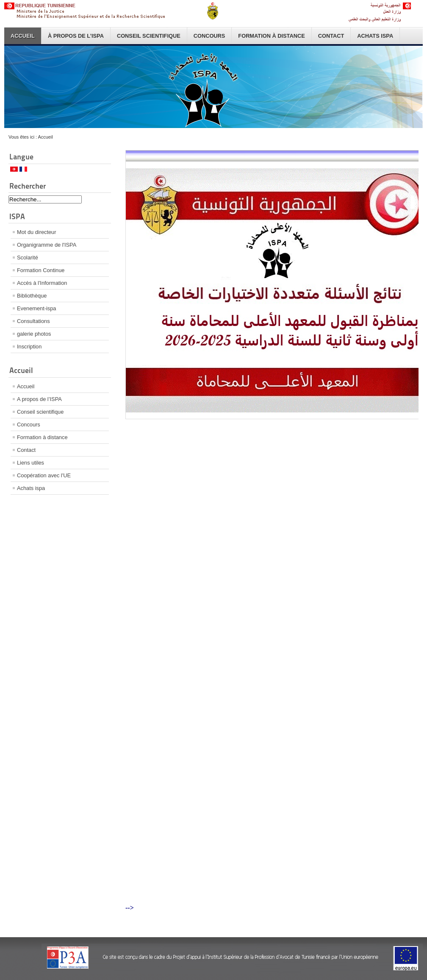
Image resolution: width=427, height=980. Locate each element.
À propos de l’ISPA (76, 36)
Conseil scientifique (149, 36)
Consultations (33, 321)
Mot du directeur (36, 232)
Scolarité (28, 258)
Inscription (29, 347)
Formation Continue (41, 270)
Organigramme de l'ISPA (47, 245)
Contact (331, 36)
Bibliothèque (32, 296)
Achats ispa (375, 36)
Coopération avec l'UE (44, 475)
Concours (209, 36)
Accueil (23, 36)
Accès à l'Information (42, 283)
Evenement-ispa (36, 308)
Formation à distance (271, 36)
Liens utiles (30, 463)
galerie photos (34, 334)
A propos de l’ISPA (39, 399)
